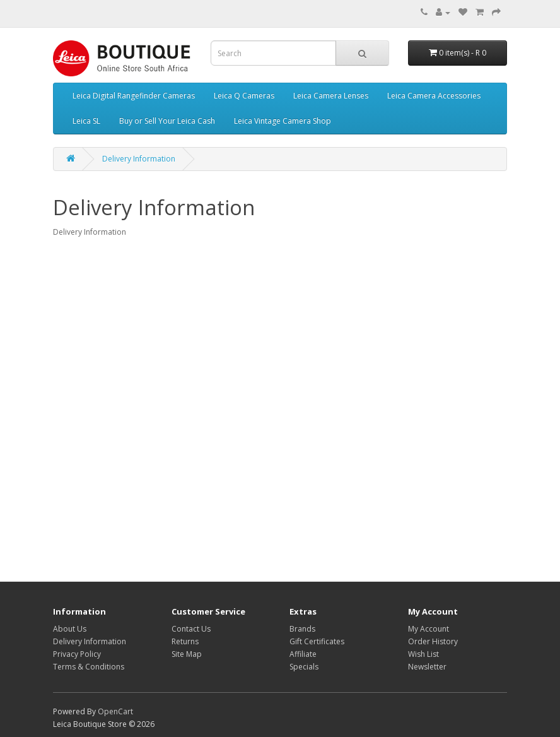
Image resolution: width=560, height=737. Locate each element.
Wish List (423, 654)
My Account (429, 629)
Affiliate (303, 654)
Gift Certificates (317, 641)
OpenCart (115, 711)
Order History (433, 641)
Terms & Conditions (89, 667)
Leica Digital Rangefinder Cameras (134, 96)
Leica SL (86, 121)
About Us (70, 629)
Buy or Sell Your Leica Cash (167, 121)
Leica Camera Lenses (331, 96)
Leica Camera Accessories (434, 96)
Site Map (187, 654)
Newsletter (427, 667)
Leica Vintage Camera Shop (283, 121)
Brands (302, 629)
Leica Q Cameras (244, 96)
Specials (304, 667)
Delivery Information (139, 159)
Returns (185, 641)
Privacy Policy (77, 654)
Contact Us (191, 629)
